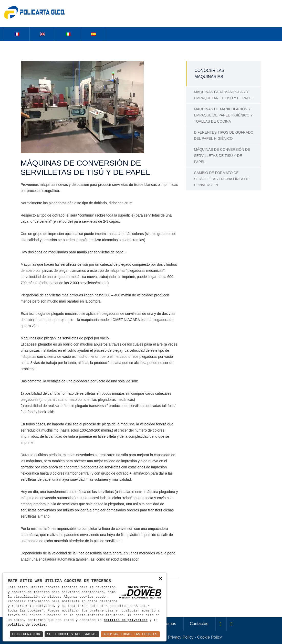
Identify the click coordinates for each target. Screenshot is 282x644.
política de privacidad (126, 620)
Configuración (26, 634)
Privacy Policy (181, 637)
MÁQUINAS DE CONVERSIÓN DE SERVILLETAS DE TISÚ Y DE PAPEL (222, 156)
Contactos (199, 624)
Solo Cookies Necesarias (72, 634)
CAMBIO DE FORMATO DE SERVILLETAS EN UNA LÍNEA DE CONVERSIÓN (222, 179)
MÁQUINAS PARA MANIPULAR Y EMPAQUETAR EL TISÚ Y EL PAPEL (224, 95)
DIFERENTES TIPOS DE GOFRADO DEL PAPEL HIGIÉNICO (224, 135)
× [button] (160, 579)
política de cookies (27, 625)
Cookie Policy (209, 637)
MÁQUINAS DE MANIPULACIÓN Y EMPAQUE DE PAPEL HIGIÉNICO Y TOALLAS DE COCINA (223, 115)
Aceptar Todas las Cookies (130, 634)
